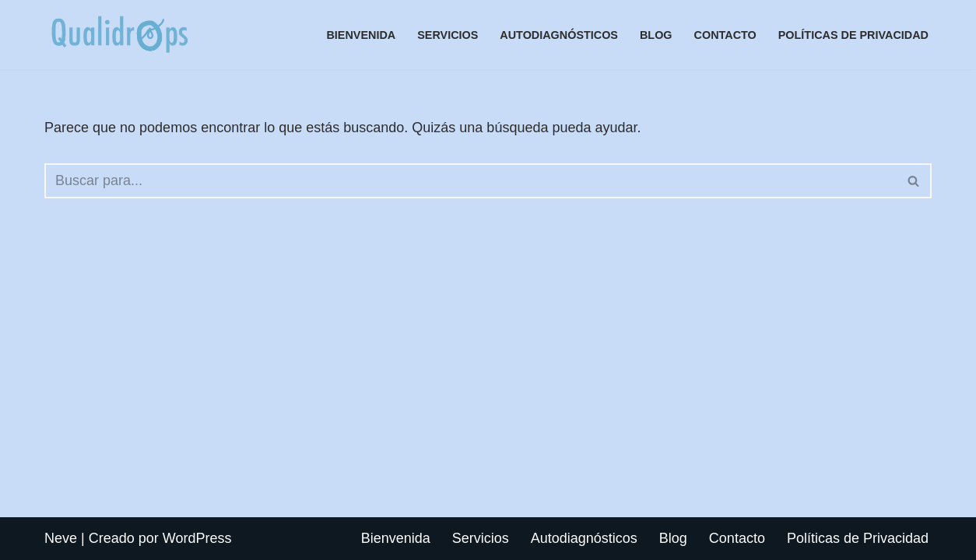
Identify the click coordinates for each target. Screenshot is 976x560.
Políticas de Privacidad (853, 35)
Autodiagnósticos (559, 35)
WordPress (197, 538)
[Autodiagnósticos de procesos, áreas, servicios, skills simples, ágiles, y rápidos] (119, 35)
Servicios (448, 35)
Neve (61, 538)
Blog (656, 35)
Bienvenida (361, 35)
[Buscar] (470, 181)
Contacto (725, 35)
